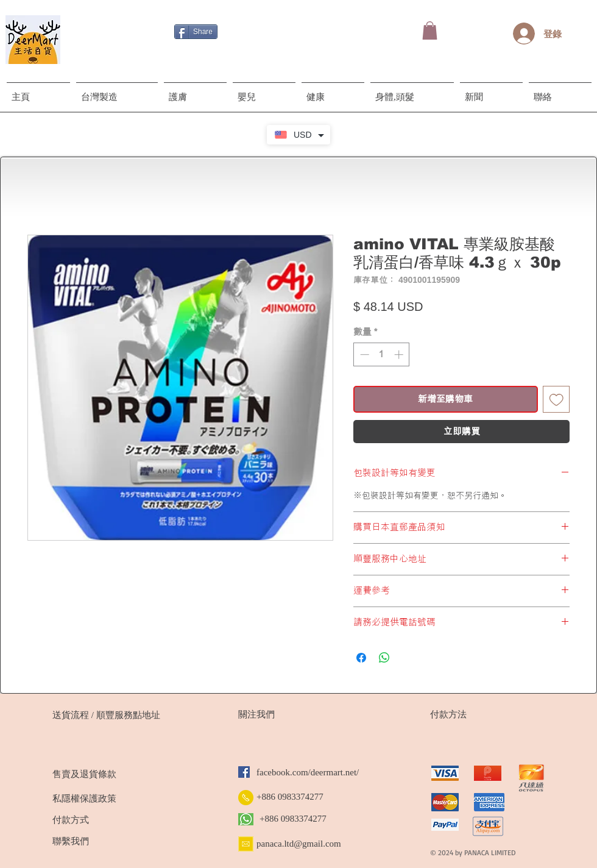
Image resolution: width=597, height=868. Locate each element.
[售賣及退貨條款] (106, 774)
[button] (430, 30)
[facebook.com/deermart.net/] (316, 772)
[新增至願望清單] (556, 400)
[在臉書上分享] (361, 658)
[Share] (196, 32)
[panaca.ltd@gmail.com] (304, 844)
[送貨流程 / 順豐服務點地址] (106, 715)
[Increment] (400, 354)
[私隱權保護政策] (106, 799)
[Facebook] (244, 772)
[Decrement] (363, 354)
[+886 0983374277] (291, 797)
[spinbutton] (382, 354)
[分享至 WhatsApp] (384, 658)
